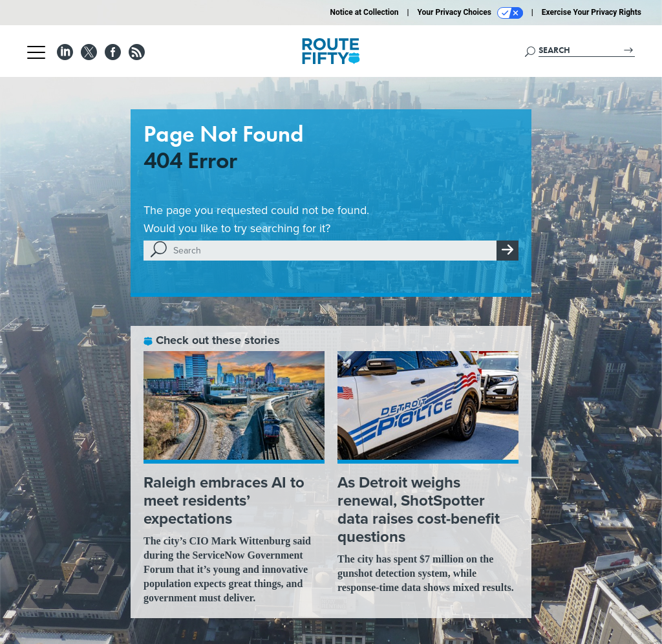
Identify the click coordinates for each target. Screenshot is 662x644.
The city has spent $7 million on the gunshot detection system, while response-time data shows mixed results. (426, 573)
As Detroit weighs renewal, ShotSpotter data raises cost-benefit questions (419, 510)
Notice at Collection (364, 12)
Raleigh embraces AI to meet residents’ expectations (224, 500)
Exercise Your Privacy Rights (592, 12)
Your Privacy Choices (470, 13)
